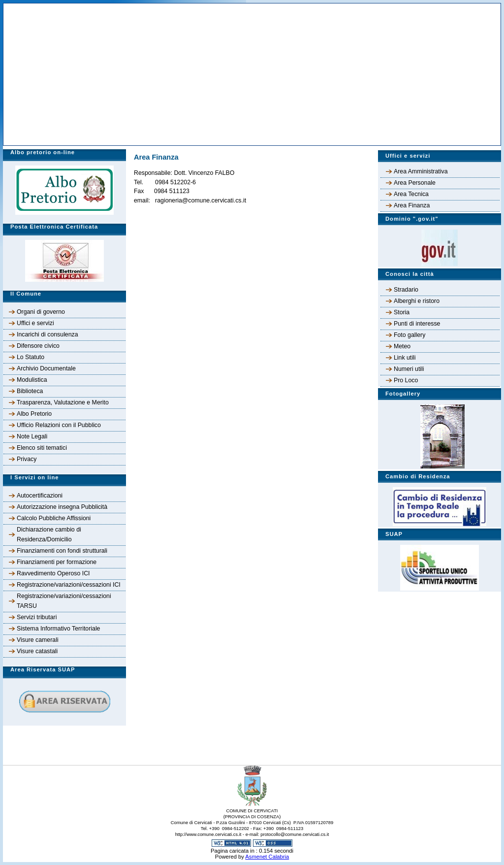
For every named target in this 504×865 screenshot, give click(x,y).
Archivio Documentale (46, 368)
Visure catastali (37, 651)
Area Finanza (412, 205)
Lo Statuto (31, 357)
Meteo (402, 346)
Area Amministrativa (421, 171)
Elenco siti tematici (42, 448)
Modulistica (32, 380)
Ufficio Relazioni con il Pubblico (59, 425)
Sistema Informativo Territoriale (58, 629)
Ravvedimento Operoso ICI (53, 573)
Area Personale (415, 183)
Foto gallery (409, 335)
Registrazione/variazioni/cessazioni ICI (69, 585)
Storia (402, 312)
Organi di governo (41, 312)
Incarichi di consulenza (47, 334)
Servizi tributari (37, 617)
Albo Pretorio (34, 414)
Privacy (27, 459)
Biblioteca (30, 391)
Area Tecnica (411, 194)
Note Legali (32, 436)
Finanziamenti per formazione (57, 562)
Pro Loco (406, 380)
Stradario (406, 290)
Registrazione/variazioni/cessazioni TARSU (64, 601)
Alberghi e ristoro (417, 301)
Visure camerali (38, 640)
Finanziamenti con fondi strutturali (62, 551)
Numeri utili (409, 369)
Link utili (405, 358)
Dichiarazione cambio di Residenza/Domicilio (49, 534)
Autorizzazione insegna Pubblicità (62, 507)
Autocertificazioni (40, 496)
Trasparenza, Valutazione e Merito (63, 402)
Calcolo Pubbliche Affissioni (54, 518)
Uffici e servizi (35, 323)
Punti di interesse (417, 324)
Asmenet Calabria (267, 857)
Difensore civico (38, 346)
